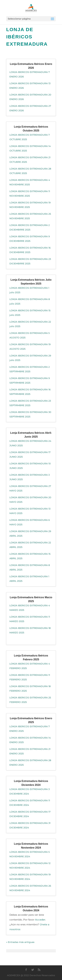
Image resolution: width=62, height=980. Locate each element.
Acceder (40, 920)
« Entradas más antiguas (20, 942)
